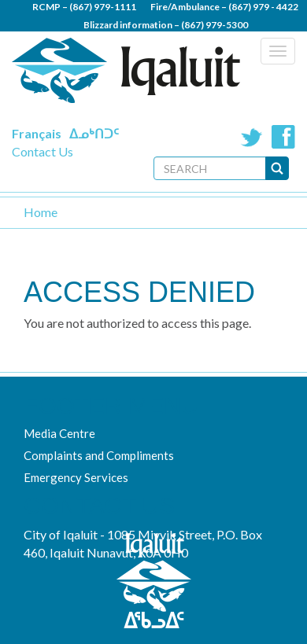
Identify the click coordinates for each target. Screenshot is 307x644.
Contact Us (43, 151)
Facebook (283, 137)
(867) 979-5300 (215, 25)
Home (41, 212)
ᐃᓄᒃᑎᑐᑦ (94, 133)
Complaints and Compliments (99, 455)
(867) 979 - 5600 (199, 43)
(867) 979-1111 (103, 7)
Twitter (252, 137)
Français (37, 133)
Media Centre (59, 433)
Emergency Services (76, 477)
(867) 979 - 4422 (263, 7)
